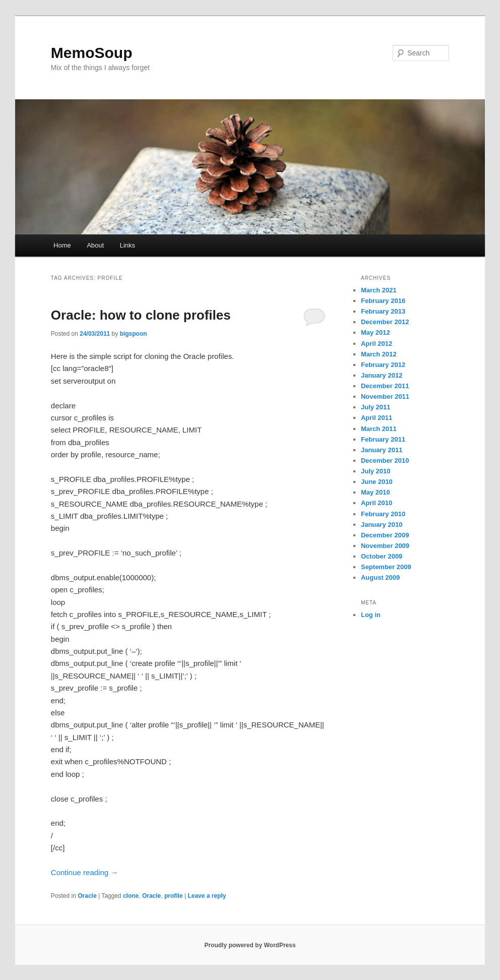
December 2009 (385, 535)
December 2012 (385, 322)
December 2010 (385, 461)
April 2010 (377, 503)
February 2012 (383, 365)
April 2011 (377, 418)
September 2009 (386, 567)
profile (174, 896)
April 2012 (377, 344)
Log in (371, 615)
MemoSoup (92, 53)
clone (131, 896)
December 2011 (385, 386)
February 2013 (383, 311)
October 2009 (382, 556)
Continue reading (84, 872)
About (95, 245)
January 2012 (382, 375)
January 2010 (382, 525)
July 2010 (376, 471)
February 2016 (383, 301)
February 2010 (383, 514)
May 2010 (376, 492)
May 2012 (376, 332)
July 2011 (376, 407)
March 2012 (379, 354)
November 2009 (385, 546)
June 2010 (377, 482)
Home (62, 245)
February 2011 (383, 439)
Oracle (87, 896)
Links (128, 245)
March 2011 (379, 429)
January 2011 (382, 450)
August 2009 (380, 577)
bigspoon (134, 334)
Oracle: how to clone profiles (141, 315)
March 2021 (379, 290)
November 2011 (385, 396)
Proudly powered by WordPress (250, 945)
